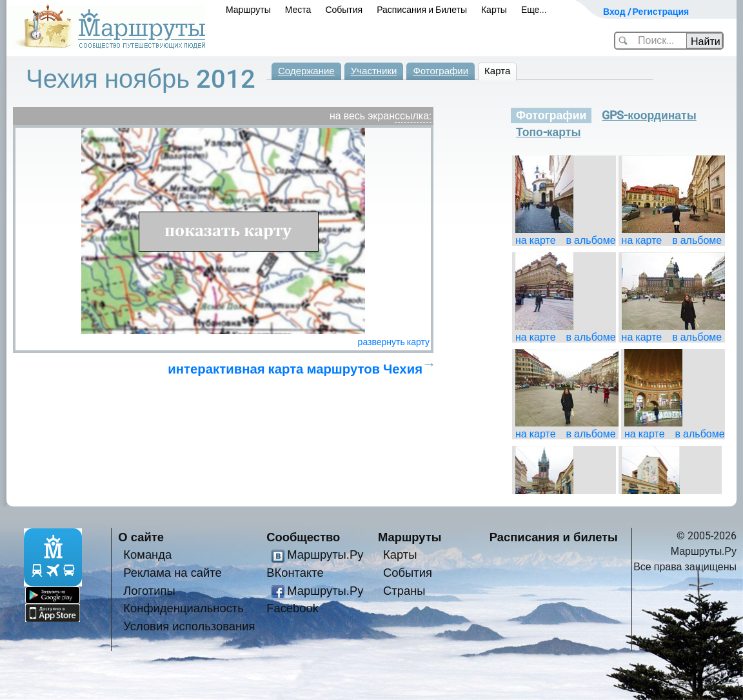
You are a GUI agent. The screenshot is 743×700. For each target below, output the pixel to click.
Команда (147, 555)
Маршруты (248, 10)
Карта (497, 71)
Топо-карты (549, 132)
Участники (374, 71)
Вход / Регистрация (646, 12)
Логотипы (149, 591)
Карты (494, 10)
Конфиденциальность (183, 608)
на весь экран (362, 116)
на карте (536, 240)
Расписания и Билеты (422, 10)
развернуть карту (394, 342)
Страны (404, 591)
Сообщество (303, 537)
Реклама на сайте (173, 573)
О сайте (141, 537)
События (344, 10)
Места (298, 10)
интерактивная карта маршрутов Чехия (295, 369)
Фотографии (441, 71)
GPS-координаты (649, 115)
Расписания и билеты (554, 537)
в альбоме (591, 240)
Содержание (306, 71)
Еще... (534, 10)
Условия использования (189, 626)
